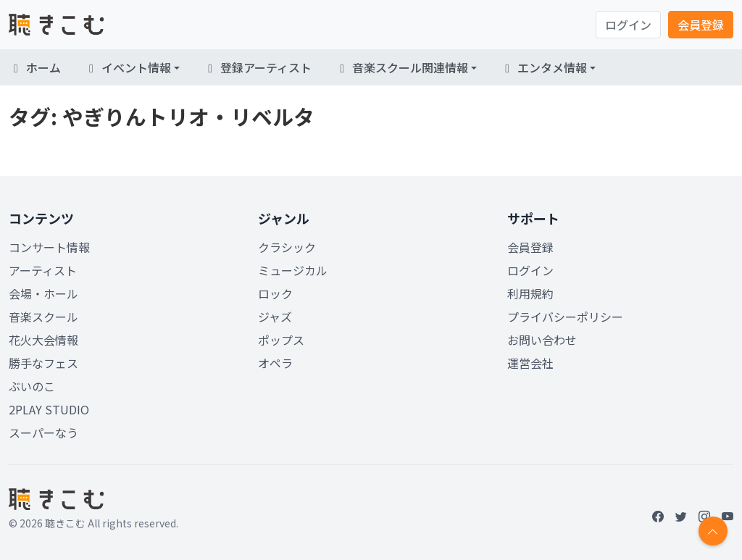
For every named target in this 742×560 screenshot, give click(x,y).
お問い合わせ (542, 340)
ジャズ (275, 317)
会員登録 (701, 25)
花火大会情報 (43, 340)
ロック (275, 293)
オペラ (275, 363)
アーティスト (43, 270)
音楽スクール (43, 317)
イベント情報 (128, 67)
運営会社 (530, 363)
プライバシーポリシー (565, 317)
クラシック (287, 247)
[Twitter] (681, 516)
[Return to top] (713, 531)
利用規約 (530, 293)
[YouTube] (728, 516)
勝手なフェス (43, 363)
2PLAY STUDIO (49, 409)
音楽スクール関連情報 (401, 67)
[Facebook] (658, 516)
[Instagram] (704, 516)
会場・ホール (43, 293)
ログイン (628, 25)
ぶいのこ (32, 386)
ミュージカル (293, 270)
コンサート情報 (49, 247)
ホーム (35, 67)
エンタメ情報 (543, 67)
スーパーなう (43, 432)
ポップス (281, 340)
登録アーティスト (257, 67)
